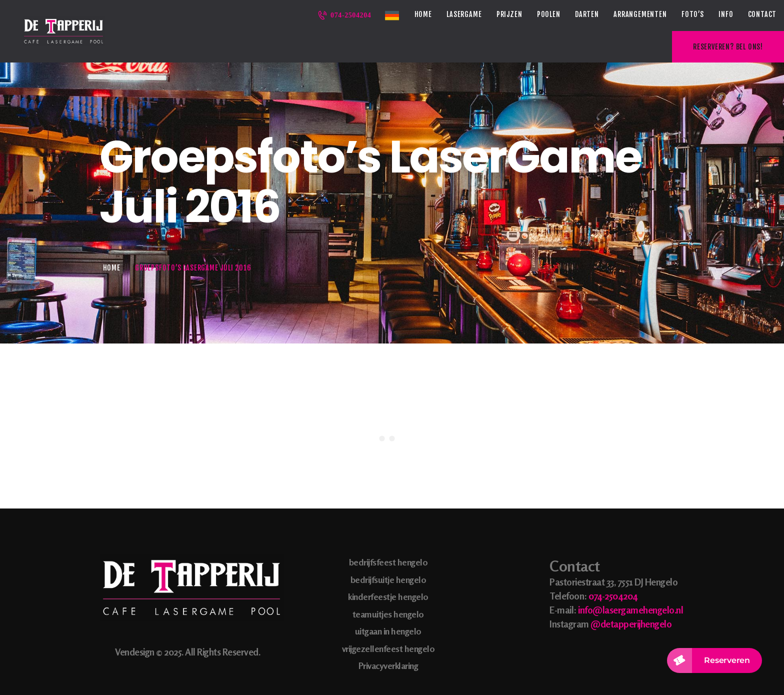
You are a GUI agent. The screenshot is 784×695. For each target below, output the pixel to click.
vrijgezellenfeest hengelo (388, 617)
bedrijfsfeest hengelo (388, 531)
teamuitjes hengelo (388, 582)
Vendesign (135, 621)
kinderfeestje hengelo (388, 565)
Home (112, 236)
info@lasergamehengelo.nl (630, 578)
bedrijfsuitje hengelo (388, 548)
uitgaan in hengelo (388, 600)
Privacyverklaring (388, 634)
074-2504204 (613, 564)
